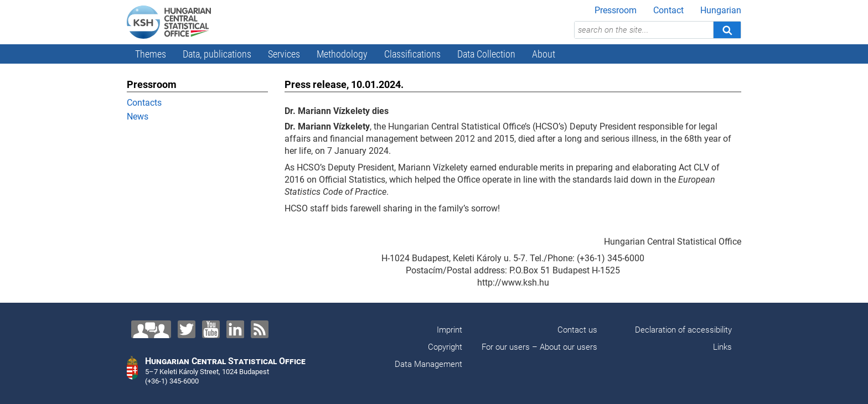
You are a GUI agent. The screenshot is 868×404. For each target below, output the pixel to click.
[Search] (727, 30)
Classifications (412, 54)
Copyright (445, 347)
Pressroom (616, 10)
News (138, 116)
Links (722, 347)
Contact (668, 10)
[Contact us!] (151, 329)
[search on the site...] (644, 30)
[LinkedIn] (235, 329)
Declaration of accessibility (683, 330)
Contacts (144, 103)
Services (284, 54)
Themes (151, 54)
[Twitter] (187, 329)
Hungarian (721, 10)
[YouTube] (211, 329)
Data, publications (217, 54)
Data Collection (486, 54)
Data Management (428, 364)
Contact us (577, 330)
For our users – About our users (539, 347)
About (544, 54)
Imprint (449, 330)
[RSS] (260, 329)
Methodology (342, 54)
